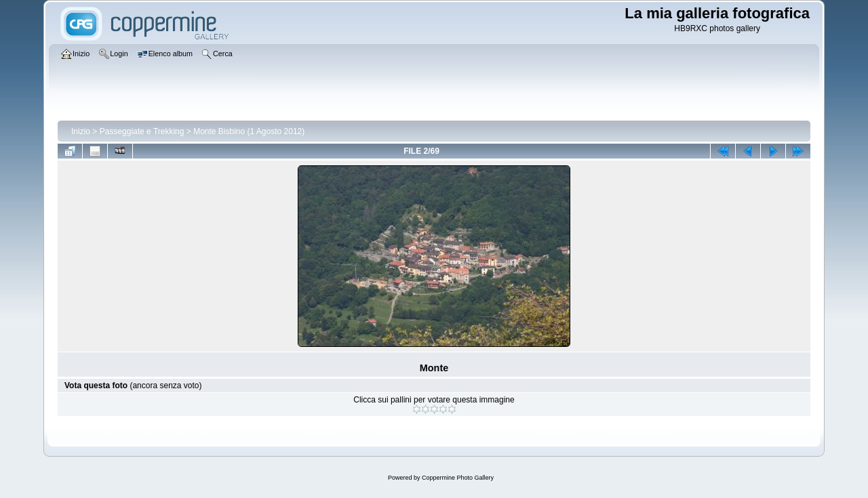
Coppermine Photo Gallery (458, 478)
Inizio (81, 131)
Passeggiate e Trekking (142, 131)
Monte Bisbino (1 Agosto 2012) (249, 131)
